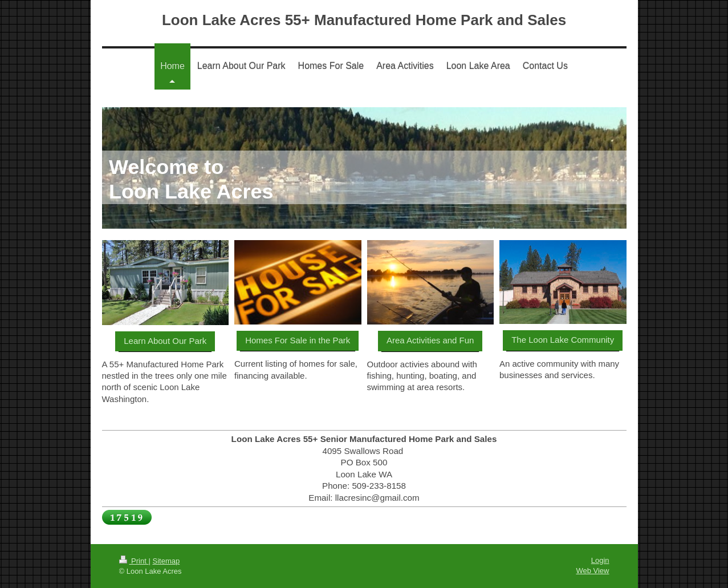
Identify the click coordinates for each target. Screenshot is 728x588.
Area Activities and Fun (430, 340)
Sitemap (166, 561)
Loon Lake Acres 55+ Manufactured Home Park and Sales (364, 20)
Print (134, 561)
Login (600, 560)
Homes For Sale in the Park (298, 340)
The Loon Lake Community (563, 340)
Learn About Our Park (165, 341)
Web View (592, 571)
